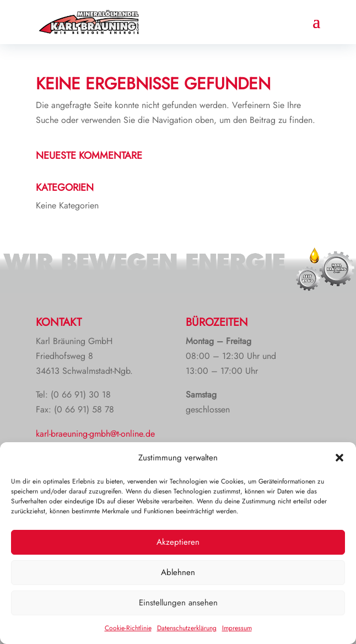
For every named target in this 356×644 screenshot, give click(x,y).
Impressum (237, 628)
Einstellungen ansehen (178, 603)
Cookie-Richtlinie (128, 628)
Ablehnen (178, 572)
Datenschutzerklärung (187, 628)
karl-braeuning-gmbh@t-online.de (95, 434)
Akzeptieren (178, 542)
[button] (339, 458)
